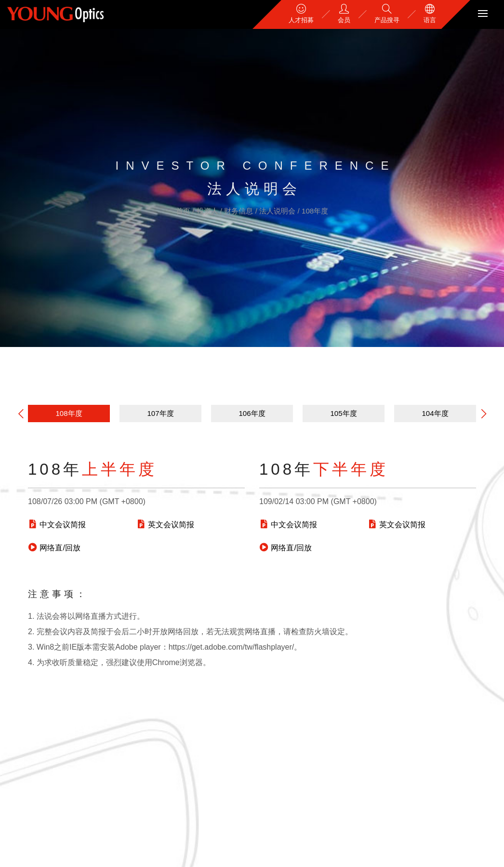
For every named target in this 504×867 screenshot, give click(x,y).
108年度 (315, 211)
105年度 (343, 413)
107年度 (160, 413)
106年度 (252, 413)
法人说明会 (278, 211)
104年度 (435, 413)
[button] (484, 413)
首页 (184, 211)
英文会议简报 (165, 525)
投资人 (208, 211)
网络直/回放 (54, 548)
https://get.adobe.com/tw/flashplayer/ (232, 647)
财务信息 (239, 211)
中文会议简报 (57, 525)
